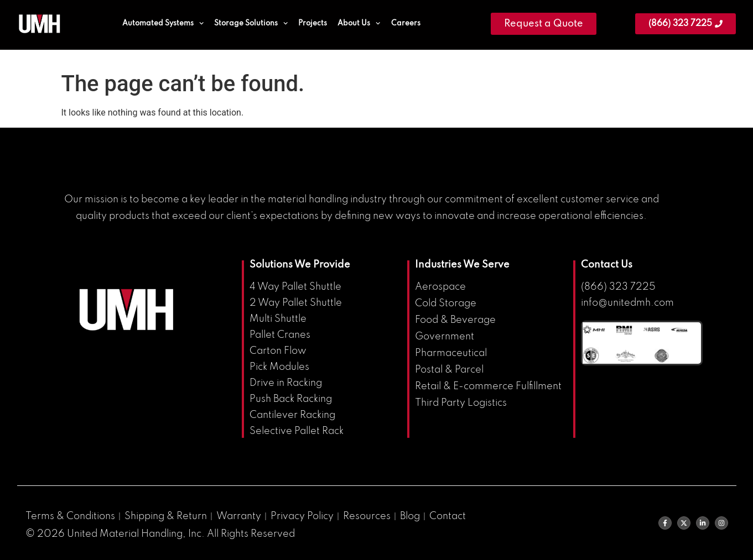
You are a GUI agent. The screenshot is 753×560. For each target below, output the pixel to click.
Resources (367, 516)
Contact (448, 516)
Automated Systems (163, 23)
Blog (410, 516)
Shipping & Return (166, 516)
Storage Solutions (251, 23)
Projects (313, 23)
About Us (359, 23)
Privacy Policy (302, 516)
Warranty (239, 516)
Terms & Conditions (70, 516)
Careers (406, 23)
